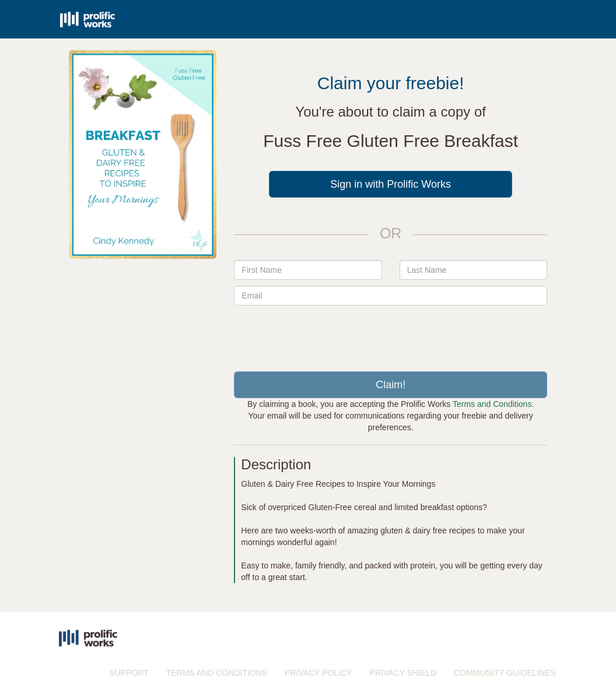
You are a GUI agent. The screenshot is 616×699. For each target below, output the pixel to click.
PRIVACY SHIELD (403, 673)
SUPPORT (129, 673)
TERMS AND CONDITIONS (217, 673)
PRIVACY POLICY (318, 673)
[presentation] (391, 334)
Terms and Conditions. (493, 404)
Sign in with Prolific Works (391, 184)
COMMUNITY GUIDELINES (505, 673)
